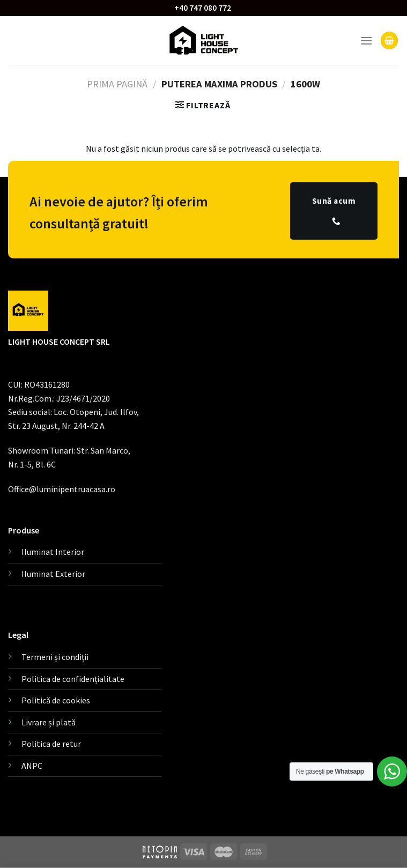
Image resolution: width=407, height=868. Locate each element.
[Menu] (366, 40)
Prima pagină (117, 84)
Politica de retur (51, 744)
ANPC (32, 766)
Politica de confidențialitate (73, 679)
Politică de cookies (56, 700)
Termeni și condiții (55, 657)
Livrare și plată (49, 722)
